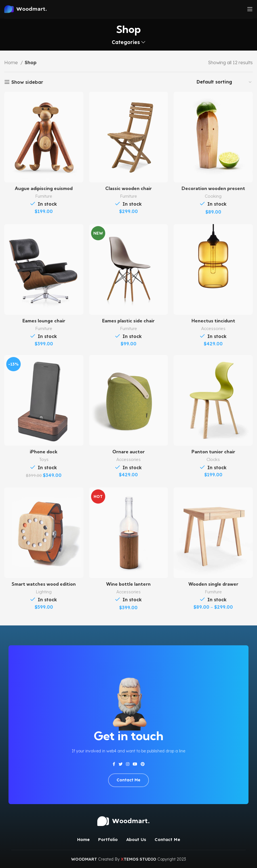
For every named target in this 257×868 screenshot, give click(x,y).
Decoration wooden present (213, 188)
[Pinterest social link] (143, 764)
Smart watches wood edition (44, 584)
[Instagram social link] (128, 764)
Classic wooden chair (128, 188)
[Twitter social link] (121, 764)
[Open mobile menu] (250, 9)
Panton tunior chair (213, 452)
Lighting (44, 592)
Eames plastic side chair (128, 321)
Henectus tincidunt (213, 321)
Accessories (213, 328)
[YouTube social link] (135, 764)
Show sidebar (27, 82)
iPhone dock (44, 452)
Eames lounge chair (44, 321)
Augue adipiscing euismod (44, 188)
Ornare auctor (128, 452)
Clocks (213, 459)
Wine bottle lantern (128, 584)
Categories (126, 42)
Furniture (44, 196)
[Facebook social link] (114, 764)
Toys (44, 459)
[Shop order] (224, 82)
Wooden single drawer (213, 584)
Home (12, 62)
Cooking (213, 196)
